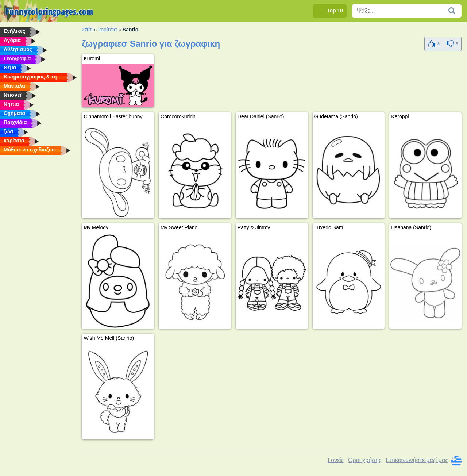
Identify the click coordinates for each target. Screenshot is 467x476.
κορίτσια (107, 30)
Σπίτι (87, 30)
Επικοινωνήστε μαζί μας (417, 460)
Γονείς (336, 460)
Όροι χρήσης (365, 460)
